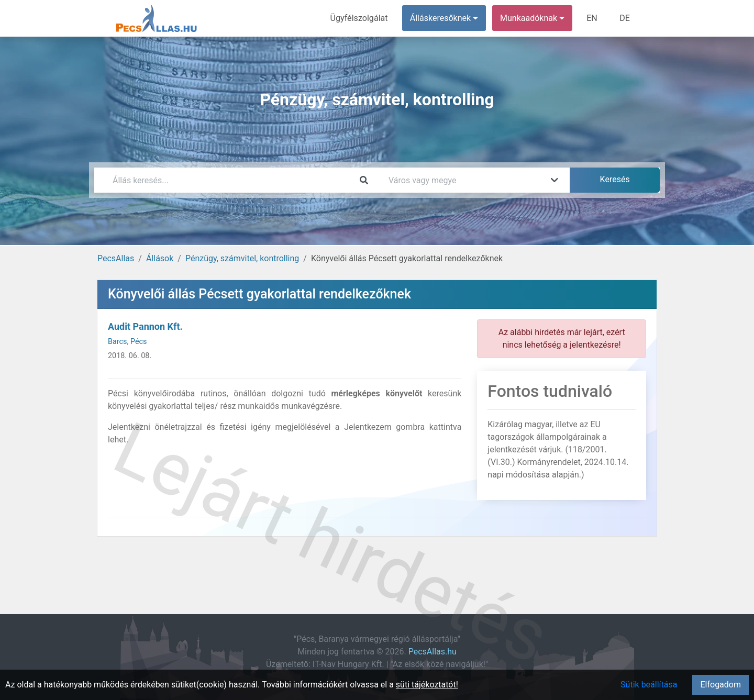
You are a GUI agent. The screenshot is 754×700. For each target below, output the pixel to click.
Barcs (118, 342)
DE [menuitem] (625, 18)
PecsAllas (116, 258)
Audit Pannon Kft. (145, 326)
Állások (160, 258)
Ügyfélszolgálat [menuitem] (359, 18)
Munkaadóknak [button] (533, 18)
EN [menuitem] (592, 18)
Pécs (139, 342)
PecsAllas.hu (433, 652)
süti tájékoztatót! (427, 685)
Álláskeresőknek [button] (445, 18)
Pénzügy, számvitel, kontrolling (242, 258)
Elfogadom (720, 685)
